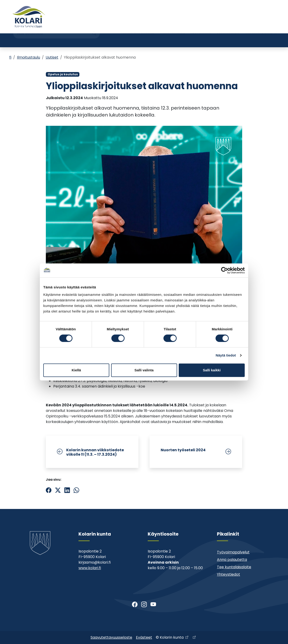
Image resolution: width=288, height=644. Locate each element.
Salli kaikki (212, 370)
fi (10, 57)
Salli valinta (144, 370)
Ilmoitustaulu (28, 57)
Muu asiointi (201, 25)
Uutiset (52, 57)
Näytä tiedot (226, 355)
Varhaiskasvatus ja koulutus (72, 40)
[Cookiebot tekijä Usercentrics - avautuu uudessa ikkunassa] (224, 270)
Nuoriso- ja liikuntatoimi (119, 40)
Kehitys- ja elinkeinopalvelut (250, 40)
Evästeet (144, 637)
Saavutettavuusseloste (111, 637)
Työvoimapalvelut (233, 552)
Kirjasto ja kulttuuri (161, 40)
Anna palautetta (232, 560)
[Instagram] (144, 605)
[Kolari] (29, 17)
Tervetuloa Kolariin (137, 25)
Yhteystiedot (228, 25)
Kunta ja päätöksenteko (204, 40)
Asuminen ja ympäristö (24, 40)
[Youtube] (153, 605)
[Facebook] (135, 605)
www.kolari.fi (90, 568)
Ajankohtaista (172, 25)
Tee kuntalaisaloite (234, 567)
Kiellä (76, 370)
